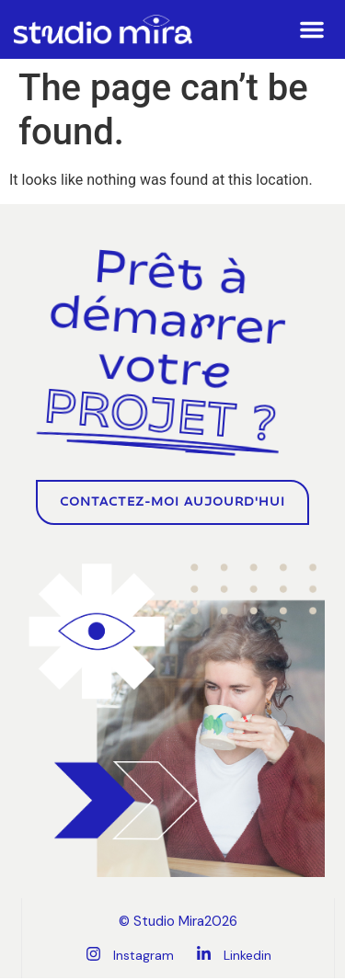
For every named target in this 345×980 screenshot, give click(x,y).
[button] (312, 29)
